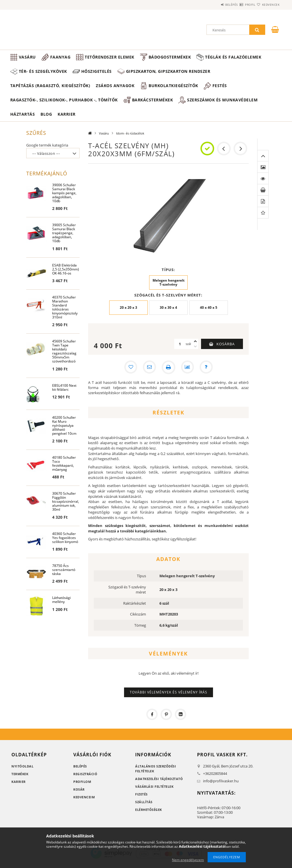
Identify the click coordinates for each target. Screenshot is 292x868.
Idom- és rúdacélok (130, 138)
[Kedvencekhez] (130, 372)
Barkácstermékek (153, 105)
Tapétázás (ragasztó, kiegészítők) (50, 90)
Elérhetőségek (149, 814)
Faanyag (60, 57)
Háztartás (23, 119)
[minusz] (195, 351)
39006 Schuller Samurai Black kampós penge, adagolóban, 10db (64, 198)
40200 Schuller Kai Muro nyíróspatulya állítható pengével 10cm (64, 431)
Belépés (214, 5)
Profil (240, 5)
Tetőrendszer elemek (109, 57)
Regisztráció (85, 779)
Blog (46, 119)
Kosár (79, 794)
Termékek (20, 779)
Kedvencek (267, 5)
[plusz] (195, 346)
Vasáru (27, 57)
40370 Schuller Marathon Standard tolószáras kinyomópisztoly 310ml (65, 313)
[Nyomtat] (169, 372)
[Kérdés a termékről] (207, 372)
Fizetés (141, 799)
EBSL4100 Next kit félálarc (64, 393)
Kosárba (226, 349)
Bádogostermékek (170, 57)
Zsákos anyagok (115, 90)
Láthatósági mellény (61, 607)
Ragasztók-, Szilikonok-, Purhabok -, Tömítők (64, 105)
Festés (220, 90)
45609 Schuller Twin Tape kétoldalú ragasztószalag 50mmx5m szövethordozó (64, 357)
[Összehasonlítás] (188, 372)
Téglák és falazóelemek (47, 71)
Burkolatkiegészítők (173, 90)
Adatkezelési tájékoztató (159, 784)
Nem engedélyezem (188, 860)
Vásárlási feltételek (154, 791)
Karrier (67, 119)
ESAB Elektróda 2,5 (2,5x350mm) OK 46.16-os (66, 275)
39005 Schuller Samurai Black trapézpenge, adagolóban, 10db (64, 238)
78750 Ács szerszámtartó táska (64, 577)
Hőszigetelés (167, 71)
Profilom (82, 786)
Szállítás (144, 807)
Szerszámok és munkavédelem (222, 105)
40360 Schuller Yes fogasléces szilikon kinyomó (65, 544)
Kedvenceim (84, 802)
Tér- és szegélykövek (113, 71)
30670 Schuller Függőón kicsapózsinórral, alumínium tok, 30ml (66, 508)
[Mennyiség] (180, 349)
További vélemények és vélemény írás (169, 697)
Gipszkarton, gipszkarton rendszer (239, 76)
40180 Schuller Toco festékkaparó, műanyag (64, 470)
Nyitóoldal (22, 771)
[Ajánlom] (149, 372)
